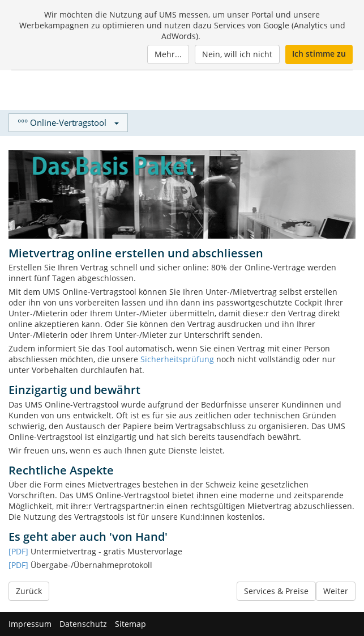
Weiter (336, 591)
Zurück (29, 591)
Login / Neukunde (286, 90)
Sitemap (130, 624)
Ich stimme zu (319, 54)
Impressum (30, 624)
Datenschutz (83, 624)
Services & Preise (276, 591)
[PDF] (18, 551)
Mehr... (168, 54)
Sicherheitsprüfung (177, 359)
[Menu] (342, 90)
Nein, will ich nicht (237, 54)
